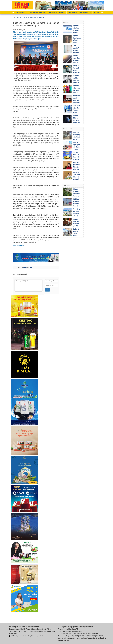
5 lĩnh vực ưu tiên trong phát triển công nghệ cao (76, 80)
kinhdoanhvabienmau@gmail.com (72, 631)
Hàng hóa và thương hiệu (57, 13)
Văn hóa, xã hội (72, 13)
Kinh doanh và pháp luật (38, 13)
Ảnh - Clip (96, 13)
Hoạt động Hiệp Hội (85, 13)
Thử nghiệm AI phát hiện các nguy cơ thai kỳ (76, 50)
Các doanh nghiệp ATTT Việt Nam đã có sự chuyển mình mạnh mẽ (77, 103)
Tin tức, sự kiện (22, 13)
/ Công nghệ (41, 17)
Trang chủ (17, 17)
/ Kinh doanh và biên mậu (29, 17)
